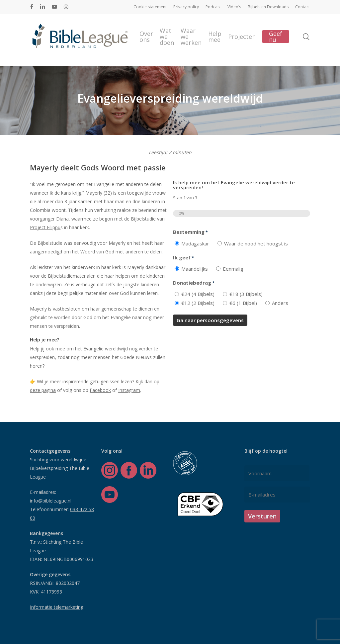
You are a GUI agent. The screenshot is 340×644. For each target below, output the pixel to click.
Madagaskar (195, 243)
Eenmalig (233, 269)
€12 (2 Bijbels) (198, 303)
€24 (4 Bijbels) (198, 294)
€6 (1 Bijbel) (243, 303)
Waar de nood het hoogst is (256, 243)
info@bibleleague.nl (51, 501)
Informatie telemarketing (57, 607)
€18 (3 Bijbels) (246, 294)
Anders (280, 303)
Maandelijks (195, 269)
